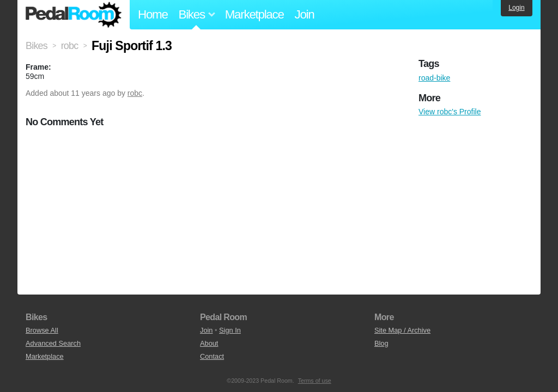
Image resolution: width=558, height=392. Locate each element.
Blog (381, 343)
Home (153, 14)
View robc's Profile (450, 112)
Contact (212, 356)
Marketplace (254, 14)
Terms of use (315, 381)
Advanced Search (53, 343)
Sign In (230, 330)
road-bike (434, 78)
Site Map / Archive (402, 330)
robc (135, 93)
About (209, 343)
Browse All (42, 330)
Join (305, 14)
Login (516, 8)
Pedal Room (74, 15)
